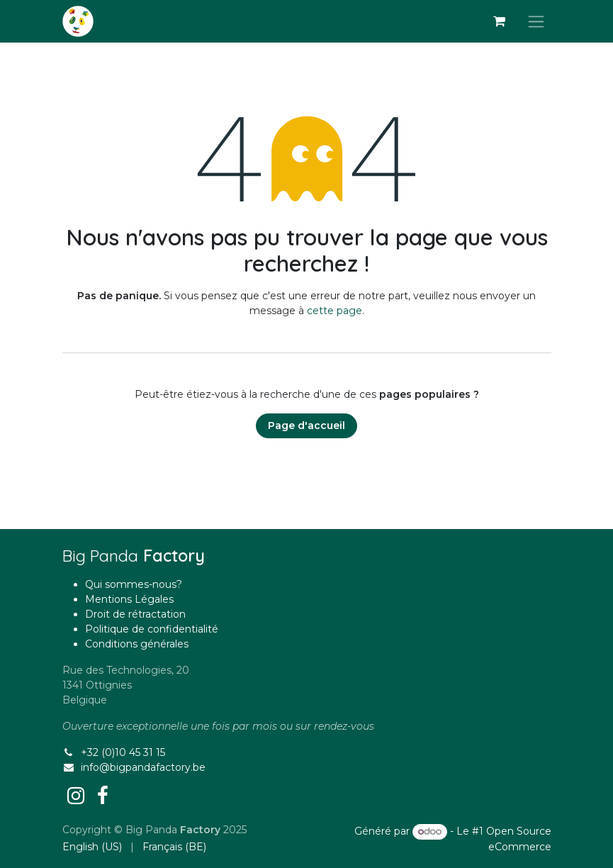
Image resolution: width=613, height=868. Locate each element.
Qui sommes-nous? (134, 584)
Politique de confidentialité (152, 629)
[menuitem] (92, 847)
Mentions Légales (129, 599)
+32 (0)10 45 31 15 (123, 752)
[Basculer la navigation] (536, 21)
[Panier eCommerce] (500, 21)
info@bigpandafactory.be (143, 767)
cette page (334, 311)
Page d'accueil (306, 425)
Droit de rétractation (135, 614)
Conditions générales (137, 644)
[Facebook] (103, 796)
